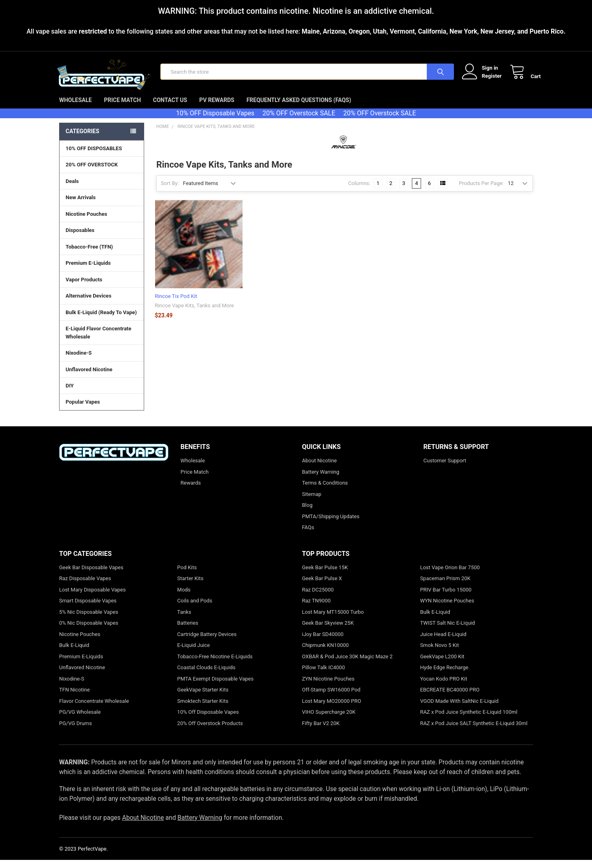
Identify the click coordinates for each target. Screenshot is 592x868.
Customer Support (445, 469)
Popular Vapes (102, 410)
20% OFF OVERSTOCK (92, 173)
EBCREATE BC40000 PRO (450, 698)
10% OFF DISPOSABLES (94, 156)
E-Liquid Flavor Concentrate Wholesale (102, 341)
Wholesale (76, 108)
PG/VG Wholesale (80, 720)
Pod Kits (187, 575)
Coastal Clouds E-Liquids (207, 675)
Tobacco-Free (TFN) (102, 255)
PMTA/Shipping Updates (331, 524)
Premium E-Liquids (102, 271)
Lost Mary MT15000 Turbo (333, 620)
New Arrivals (81, 205)
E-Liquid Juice (194, 653)
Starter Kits (191, 586)
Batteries (188, 631)
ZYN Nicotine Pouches (328, 686)
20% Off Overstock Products (210, 731)
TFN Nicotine (75, 698)
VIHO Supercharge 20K (329, 720)
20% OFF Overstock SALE (299, 121)
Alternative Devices (102, 304)
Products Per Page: (481, 191)
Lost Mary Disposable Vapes (92, 597)
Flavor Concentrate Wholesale (94, 709)
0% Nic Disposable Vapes (89, 631)
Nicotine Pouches (86, 222)
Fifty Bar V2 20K (321, 731)
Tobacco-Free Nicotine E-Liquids (215, 664)
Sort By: (170, 191)
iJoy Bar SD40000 (323, 642)
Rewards (191, 491)
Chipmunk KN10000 (326, 653)
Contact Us (170, 108)
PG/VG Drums (76, 731)
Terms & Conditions (325, 491)
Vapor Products (102, 287)
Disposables (102, 238)
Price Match (122, 108)
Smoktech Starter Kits (203, 709)
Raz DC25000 (318, 597)
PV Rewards (217, 108)
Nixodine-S (79, 361)
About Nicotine (319, 469)
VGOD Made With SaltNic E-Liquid (459, 709)
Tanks (184, 620)
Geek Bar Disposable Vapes (91, 575)
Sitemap (312, 502)
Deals (72, 189)
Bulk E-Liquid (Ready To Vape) (101, 320)
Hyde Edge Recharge (444, 675)
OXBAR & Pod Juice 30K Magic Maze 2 (347, 664)
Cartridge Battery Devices (207, 642)
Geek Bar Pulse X (322, 586)
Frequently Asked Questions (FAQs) (299, 108)
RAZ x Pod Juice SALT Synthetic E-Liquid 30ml (474, 731)
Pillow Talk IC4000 (324, 675)
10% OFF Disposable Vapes (215, 121)
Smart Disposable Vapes (88, 609)
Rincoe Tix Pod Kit (176, 304)
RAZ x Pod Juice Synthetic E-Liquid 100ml (468, 720)
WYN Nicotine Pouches (447, 609)
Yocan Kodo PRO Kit (443, 686)
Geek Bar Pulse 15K (325, 575)
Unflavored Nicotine (89, 377)
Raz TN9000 (316, 609)
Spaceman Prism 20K (445, 586)
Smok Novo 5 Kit (439, 653)
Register (484, 80)
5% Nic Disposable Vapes (89, 620)
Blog (307, 513)
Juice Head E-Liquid (443, 642)
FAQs (308, 535)
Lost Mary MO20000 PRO (332, 709)
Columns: (359, 191)
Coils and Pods (195, 609)
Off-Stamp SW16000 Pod (331, 698)
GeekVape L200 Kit (442, 664)
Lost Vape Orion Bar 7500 (450, 575)
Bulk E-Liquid (74, 653)
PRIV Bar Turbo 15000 (446, 597)
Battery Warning (321, 480)
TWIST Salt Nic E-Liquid (447, 631)
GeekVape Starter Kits (203, 698)
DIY (102, 394)
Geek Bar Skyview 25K (328, 631)
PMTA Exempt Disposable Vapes (216, 686)
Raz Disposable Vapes (85, 586)
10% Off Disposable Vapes (208, 720)
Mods (184, 597)
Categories (82, 139)
